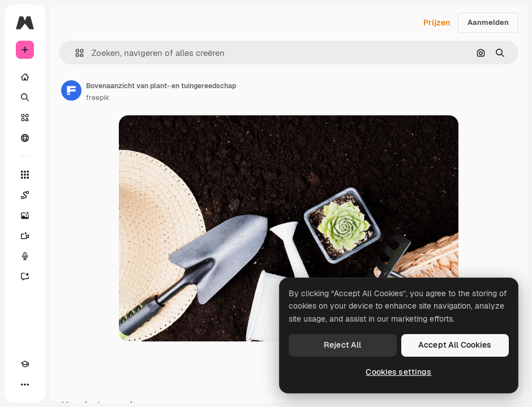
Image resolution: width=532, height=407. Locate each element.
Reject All (342, 345)
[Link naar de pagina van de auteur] (71, 90)
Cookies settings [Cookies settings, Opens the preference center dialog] (398, 372)
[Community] (25, 138)
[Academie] (25, 364)
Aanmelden (488, 22)
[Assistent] (25, 276)
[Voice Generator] (25, 256)
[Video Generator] (25, 236)
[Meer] (25, 384)
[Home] (25, 77)
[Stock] (25, 118)
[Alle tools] (25, 175)
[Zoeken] (25, 97)
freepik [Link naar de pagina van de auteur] (98, 98)
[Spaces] (25, 195)
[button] (75, 53)
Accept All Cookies (455, 345)
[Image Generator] (25, 215)
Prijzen (437, 23)
